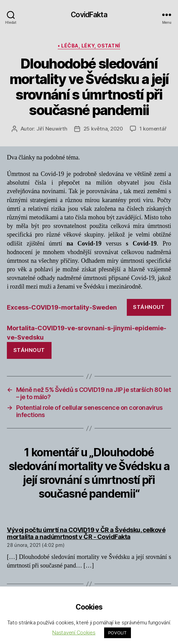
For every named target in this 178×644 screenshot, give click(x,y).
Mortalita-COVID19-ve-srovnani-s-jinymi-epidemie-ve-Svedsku (87, 333)
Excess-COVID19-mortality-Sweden (62, 307)
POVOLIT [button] (118, 633)
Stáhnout (149, 307)
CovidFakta (89, 15)
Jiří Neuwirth (52, 129)
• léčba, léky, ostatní (89, 46)
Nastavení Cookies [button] (74, 632)
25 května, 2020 (103, 129)
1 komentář (153, 129)
